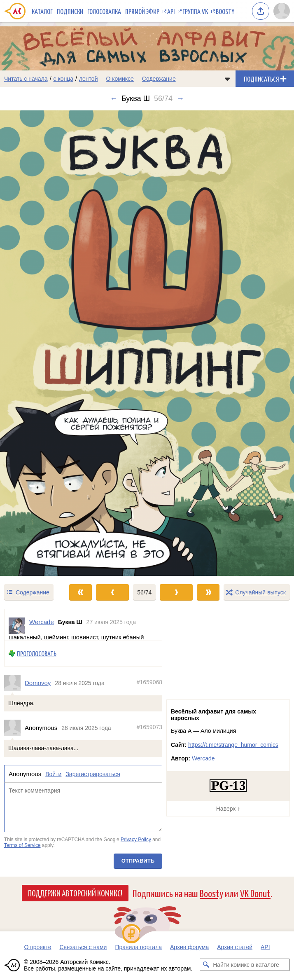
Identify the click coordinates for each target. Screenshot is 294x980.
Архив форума (189, 947)
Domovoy (38, 683)
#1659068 (149, 682)
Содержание (159, 79)
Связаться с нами (83, 947)
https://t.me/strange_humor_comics (233, 745)
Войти (53, 774)
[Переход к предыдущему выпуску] (37, 343)
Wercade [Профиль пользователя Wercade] (42, 622)
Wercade (203, 758)
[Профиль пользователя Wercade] (17, 626)
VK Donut (255, 893)
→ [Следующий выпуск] (180, 98)
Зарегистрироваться (93, 774)
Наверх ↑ (228, 809)
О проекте (37, 947)
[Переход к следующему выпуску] (147, 343)
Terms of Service (22, 845)
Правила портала (138, 947)
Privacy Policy (136, 840)
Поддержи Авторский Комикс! (75, 893)
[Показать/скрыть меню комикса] (227, 79)
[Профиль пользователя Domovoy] (14, 683)
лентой (89, 79)
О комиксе (120, 79)
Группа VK (195, 11)
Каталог (42, 11)
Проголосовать (37, 654)
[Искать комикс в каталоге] (206, 965)
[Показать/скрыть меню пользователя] (282, 11)
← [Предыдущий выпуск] (114, 98)
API (171, 11)
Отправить (138, 860)
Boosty (225, 11)
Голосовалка (104, 11)
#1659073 (149, 727)
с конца (64, 79)
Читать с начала (26, 79)
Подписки (70, 11)
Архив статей (235, 947)
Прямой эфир (142, 11)
